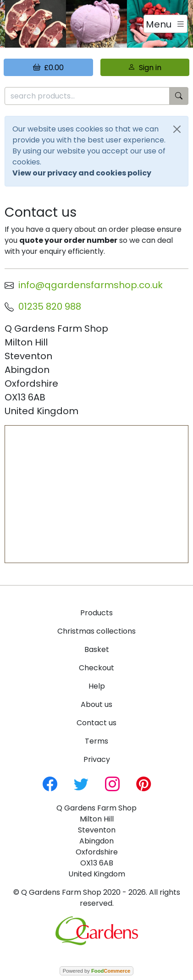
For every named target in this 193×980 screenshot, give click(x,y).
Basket (97, 649)
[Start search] (179, 96)
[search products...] (87, 96)
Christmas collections (96, 631)
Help (97, 686)
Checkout (96, 668)
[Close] (177, 129)
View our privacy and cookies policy (82, 173)
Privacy (97, 759)
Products (96, 613)
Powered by (96, 971)
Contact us (96, 723)
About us (96, 704)
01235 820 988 (50, 307)
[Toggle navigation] (165, 24)
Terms (96, 741)
